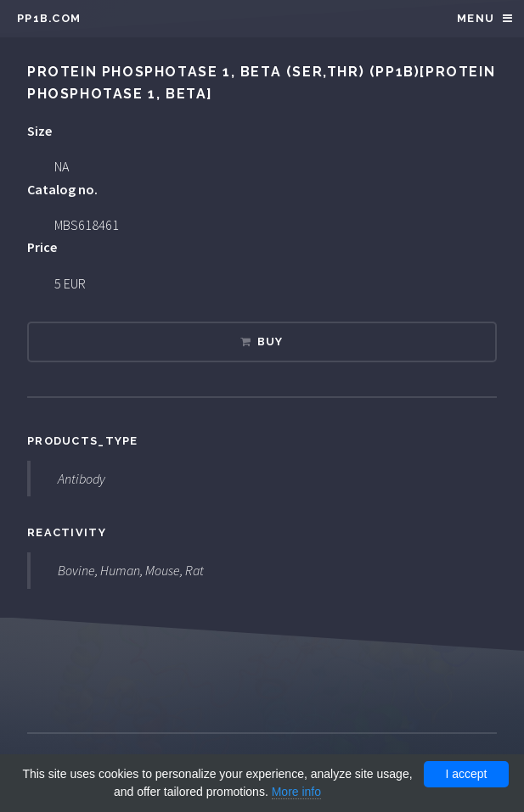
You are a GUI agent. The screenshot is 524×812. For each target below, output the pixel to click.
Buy (270, 342)
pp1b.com (49, 18)
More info (296, 792)
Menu (476, 18)
